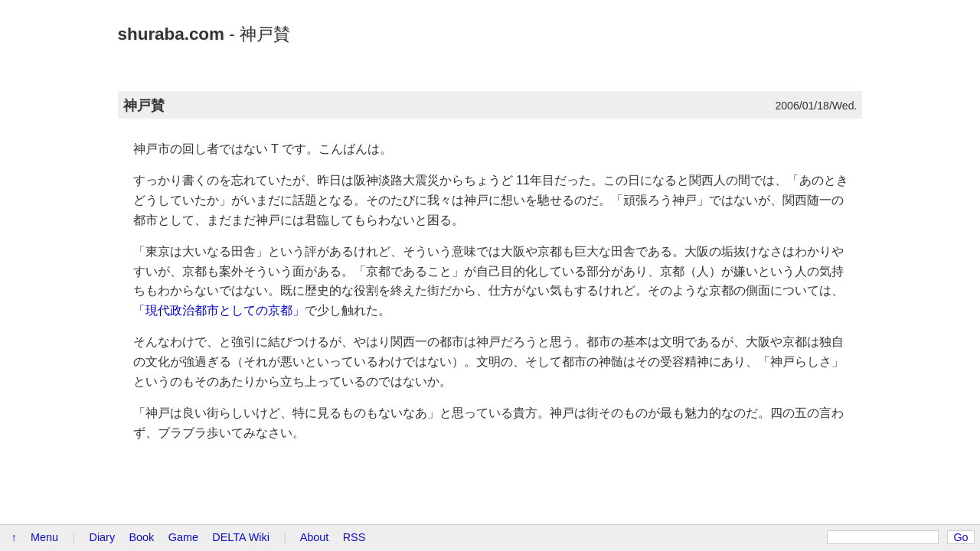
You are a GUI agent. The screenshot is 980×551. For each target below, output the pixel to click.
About (315, 537)
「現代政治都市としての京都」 (219, 310)
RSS (354, 537)
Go (960, 537)
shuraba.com (171, 34)
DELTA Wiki (241, 537)
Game (183, 537)
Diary (103, 537)
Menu (44, 537)
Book (142, 537)
